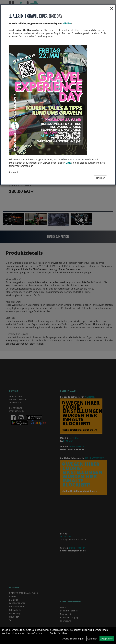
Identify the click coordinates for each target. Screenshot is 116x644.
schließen (100, 178)
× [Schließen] (112, 8)
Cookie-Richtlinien (59, 633)
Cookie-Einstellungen (73, 639)
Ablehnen (92, 639)
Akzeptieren (107, 639)
